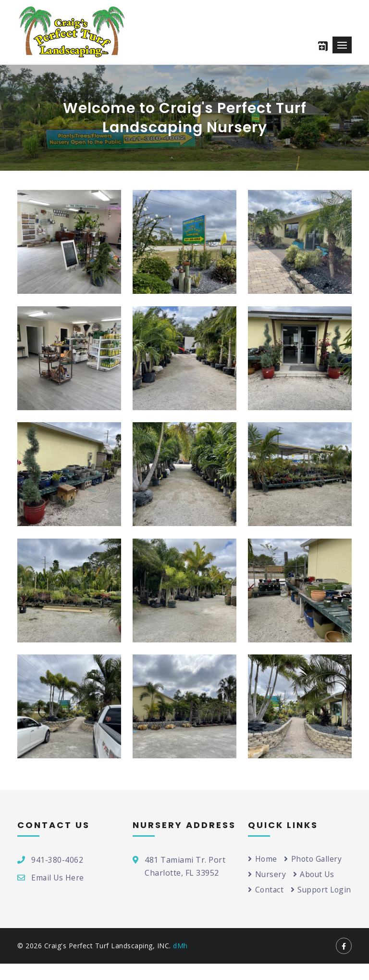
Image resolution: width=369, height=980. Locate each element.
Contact (266, 890)
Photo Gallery (314, 859)
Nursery (267, 874)
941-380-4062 (57, 860)
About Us (315, 874)
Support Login (279, 905)
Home (263, 859)
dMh (180, 962)
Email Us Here (58, 878)
